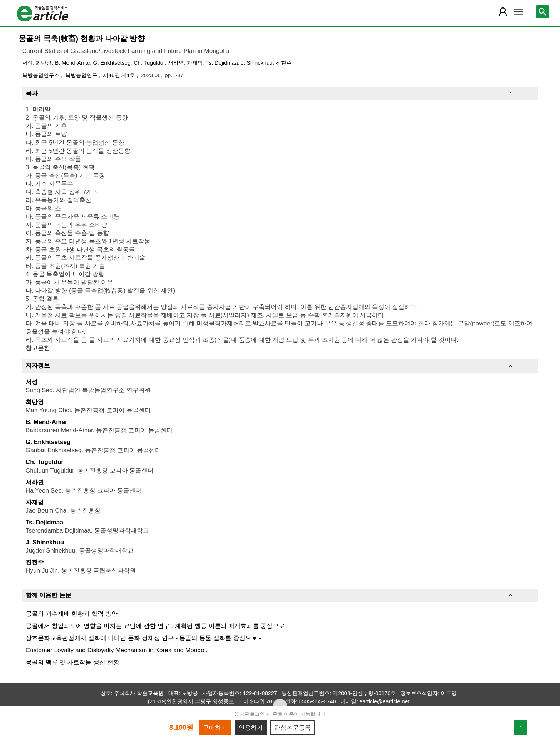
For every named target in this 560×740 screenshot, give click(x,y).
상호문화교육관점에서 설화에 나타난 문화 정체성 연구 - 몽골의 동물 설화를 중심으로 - (143, 638)
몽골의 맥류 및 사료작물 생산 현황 (72, 662)
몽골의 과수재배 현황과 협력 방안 (72, 614)
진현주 (284, 63)
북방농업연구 (82, 75)
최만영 (44, 63)
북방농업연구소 (42, 75)
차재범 (195, 63)
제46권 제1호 (120, 75)
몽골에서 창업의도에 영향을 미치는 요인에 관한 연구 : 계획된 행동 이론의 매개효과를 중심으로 (155, 626)
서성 (27, 63)
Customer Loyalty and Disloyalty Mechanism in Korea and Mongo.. (117, 650)
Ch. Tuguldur (149, 63)
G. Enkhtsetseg (112, 63)
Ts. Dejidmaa (222, 63)
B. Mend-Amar (72, 63)
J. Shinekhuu (257, 63)
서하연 (176, 63)
